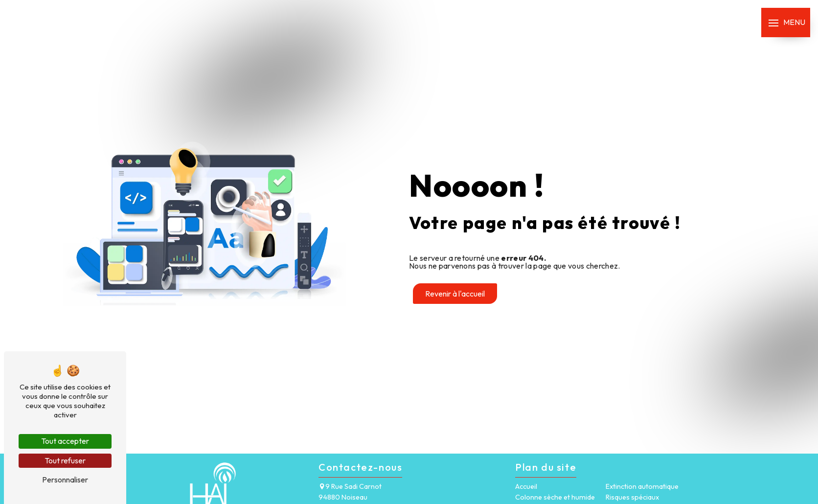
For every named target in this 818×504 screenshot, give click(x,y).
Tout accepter (65, 441)
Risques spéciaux (632, 497)
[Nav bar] (786, 23)
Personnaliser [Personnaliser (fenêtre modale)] (65, 480)
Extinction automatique (642, 486)
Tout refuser (65, 460)
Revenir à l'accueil (455, 294)
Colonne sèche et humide (555, 497)
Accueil (526, 486)
